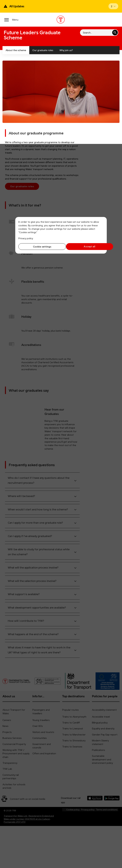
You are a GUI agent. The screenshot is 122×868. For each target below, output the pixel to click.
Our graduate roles (43, 50)
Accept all (83, 246)
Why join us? (66, 50)
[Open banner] (113, 6)
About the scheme (16, 50)
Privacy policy (26, 238)
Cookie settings (39, 247)
